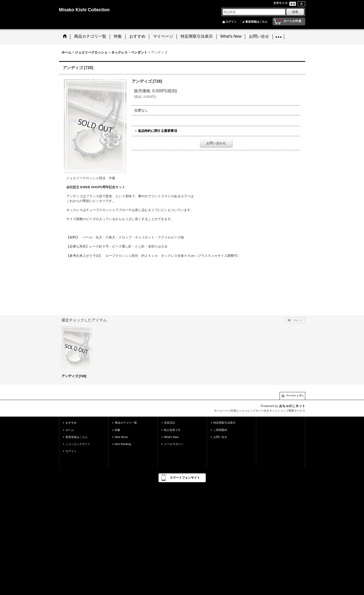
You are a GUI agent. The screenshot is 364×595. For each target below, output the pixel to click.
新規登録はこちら (256, 22)
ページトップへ (295, 396)
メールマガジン (174, 444)
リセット (297, 320)
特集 (118, 430)
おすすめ (71, 423)
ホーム (70, 430)
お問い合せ (220, 437)
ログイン (231, 22)
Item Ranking (123, 444)
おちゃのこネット (292, 406)
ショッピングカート (78, 444)
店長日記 (170, 423)
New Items (121, 437)
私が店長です (172, 430)
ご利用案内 (220, 430)
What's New (171, 437)
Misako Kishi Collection (84, 10)
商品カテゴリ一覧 (126, 423)
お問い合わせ (216, 143)
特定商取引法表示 (224, 423)
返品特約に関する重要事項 (158, 131)
